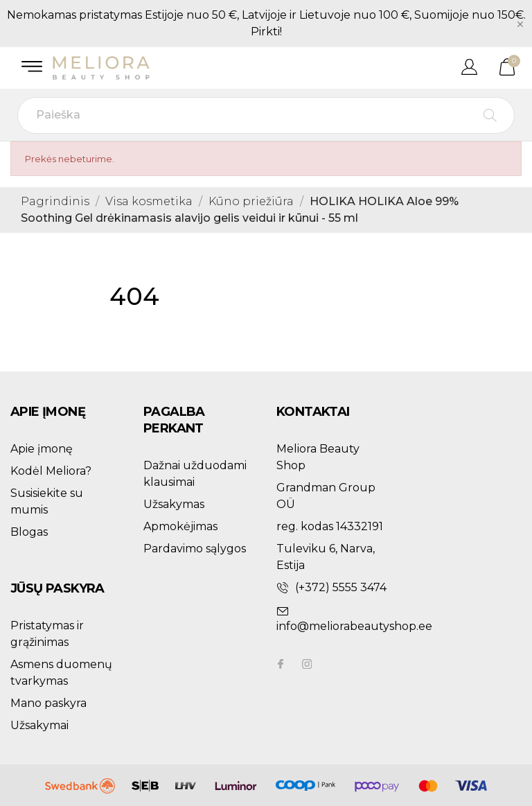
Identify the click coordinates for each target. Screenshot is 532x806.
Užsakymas (174, 504)
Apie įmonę (42, 449)
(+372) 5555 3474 (341, 587)
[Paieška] (266, 115)
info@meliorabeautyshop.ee (354, 626)
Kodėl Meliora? (51, 471)
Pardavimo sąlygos (195, 549)
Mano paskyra (48, 703)
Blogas (29, 532)
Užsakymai (39, 725)
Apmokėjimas (180, 526)
